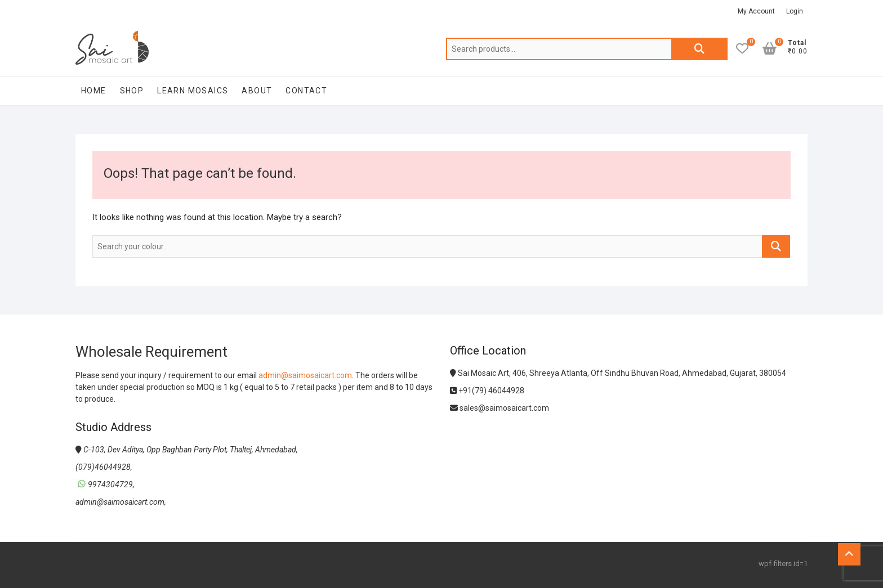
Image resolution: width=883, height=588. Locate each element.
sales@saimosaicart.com (500, 408)
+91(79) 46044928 (487, 390)
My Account (756, 11)
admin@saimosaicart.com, (121, 502)
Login (795, 11)
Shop (132, 91)
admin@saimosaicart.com (305, 375)
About (257, 91)
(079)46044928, (104, 467)
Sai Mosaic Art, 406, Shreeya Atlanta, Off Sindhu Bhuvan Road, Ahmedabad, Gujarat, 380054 (618, 373)
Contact (306, 91)
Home (94, 91)
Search (699, 49)
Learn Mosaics (193, 91)
